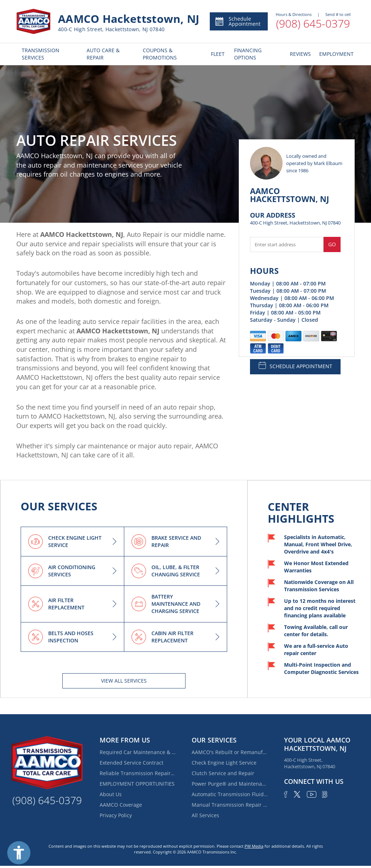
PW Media (254, 846)
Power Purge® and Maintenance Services (230, 784)
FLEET (217, 54)
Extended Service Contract (132, 763)
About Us (111, 794)
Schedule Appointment (237, 21)
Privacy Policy (116, 815)
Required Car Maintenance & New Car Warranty (138, 752)
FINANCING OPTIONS (248, 54)
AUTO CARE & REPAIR (103, 54)
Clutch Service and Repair (223, 773)
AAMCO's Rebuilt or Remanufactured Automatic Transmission (230, 752)
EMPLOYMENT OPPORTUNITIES (137, 784)
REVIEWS (299, 54)
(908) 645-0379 (313, 23)
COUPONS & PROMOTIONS (160, 54)
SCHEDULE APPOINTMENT (295, 366)
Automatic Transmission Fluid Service (230, 794)
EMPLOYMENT (334, 54)
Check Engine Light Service (224, 763)
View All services (124, 681)
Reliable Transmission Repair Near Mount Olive (138, 773)
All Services (205, 815)
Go (332, 244)
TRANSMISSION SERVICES (41, 54)
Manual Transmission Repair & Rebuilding (230, 805)
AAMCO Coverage (121, 805)
